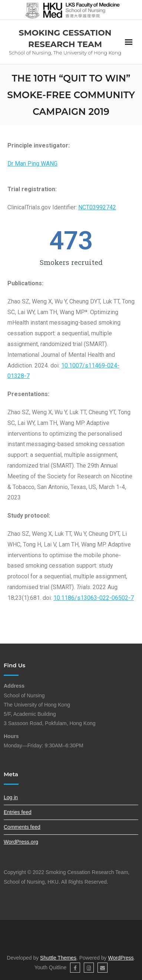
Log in (11, 797)
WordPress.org (21, 842)
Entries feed (18, 812)
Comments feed (22, 827)
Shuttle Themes (58, 958)
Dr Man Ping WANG (32, 164)
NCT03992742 (97, 207)
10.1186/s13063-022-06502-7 (94, 598)
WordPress (121, 958)
